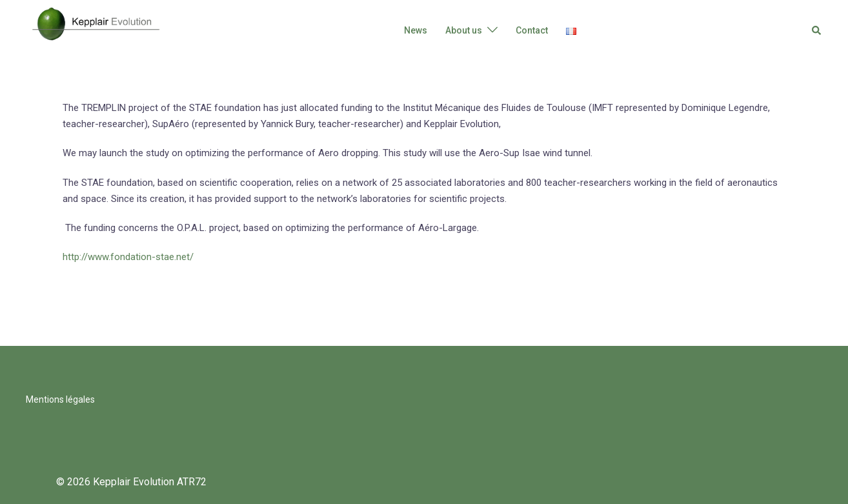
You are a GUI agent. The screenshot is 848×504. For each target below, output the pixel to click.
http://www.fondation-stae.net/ (128, 257)
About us (464, 30)
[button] (817, 30)
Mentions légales (60, 399)
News (416, 30)
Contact (532, 30)
